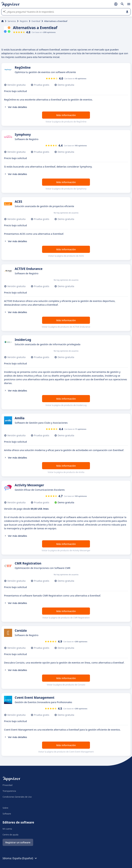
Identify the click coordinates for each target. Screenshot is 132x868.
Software (7, 814)
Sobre (5, 808)
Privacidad (8, 785)
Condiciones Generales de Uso (17, 797)
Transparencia (9, 791)
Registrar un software (18, 842)
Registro (24, 21)
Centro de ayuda (10, 835)
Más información (66, 115)
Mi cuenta (7, 829)
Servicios (12, 21)
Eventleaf (36, 21)
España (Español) (25, 858)
